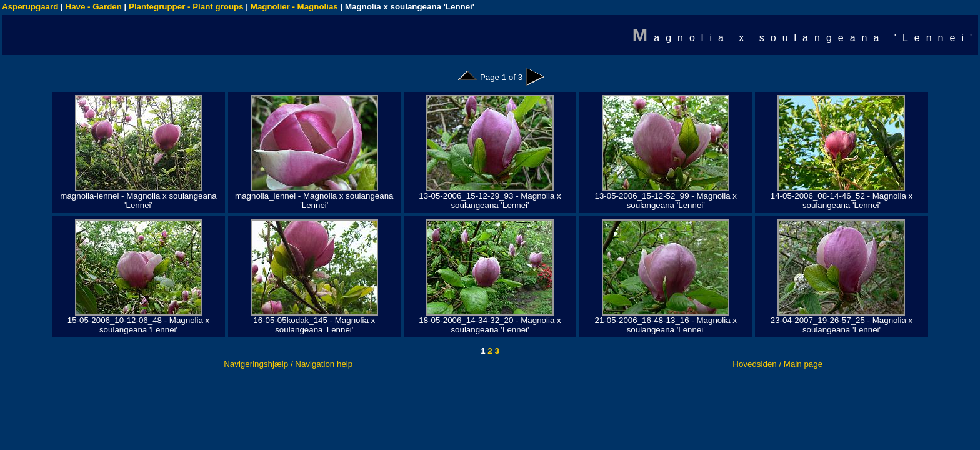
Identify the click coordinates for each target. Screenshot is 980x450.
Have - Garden (94, 7)
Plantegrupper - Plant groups (186, 7)
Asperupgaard (30, 7)
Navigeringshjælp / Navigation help (288, 364)
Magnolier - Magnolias (294, 7)
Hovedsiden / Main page (777, 364)
